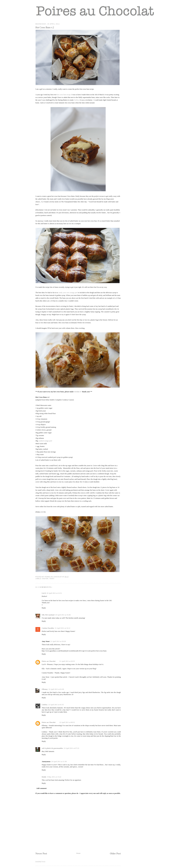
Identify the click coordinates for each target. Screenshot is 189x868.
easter (45, 579)
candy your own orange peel (68, 293)
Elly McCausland (48, 615)
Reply (44, 608)
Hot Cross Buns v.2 (45, 27)
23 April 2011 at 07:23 (71, 748)
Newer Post (41, 854)
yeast (52, 579)
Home (78, 853)
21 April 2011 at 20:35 (67, 661)
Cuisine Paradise (48, 628)
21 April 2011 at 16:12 (63, 628)
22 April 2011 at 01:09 (56, 689)
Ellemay (45, 689)
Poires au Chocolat (49, 661)
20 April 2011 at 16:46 (63, 615)
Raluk (44, 777)
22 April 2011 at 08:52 (67, 722)
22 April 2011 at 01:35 (56, 705)
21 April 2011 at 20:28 (58, 641)
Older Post (115, 854)
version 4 (77, 392)
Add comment (41, 788)
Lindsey (45, 705)
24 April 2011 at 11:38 (59, 761)
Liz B (44, 593)
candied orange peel (45, 441)
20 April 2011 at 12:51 (54, 593)
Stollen (76, 100)
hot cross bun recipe (64, 95)
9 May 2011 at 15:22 (54, 777)
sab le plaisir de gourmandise (52, 748)
